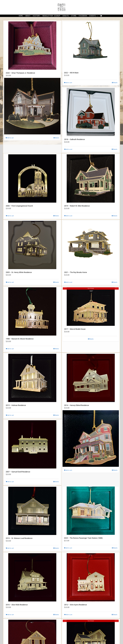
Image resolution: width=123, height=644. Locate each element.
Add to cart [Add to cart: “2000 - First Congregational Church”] (11, 216)
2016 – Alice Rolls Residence (17, 605)
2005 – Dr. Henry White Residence (19, 272)
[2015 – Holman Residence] (32, 378)
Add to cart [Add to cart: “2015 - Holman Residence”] (11, 415)
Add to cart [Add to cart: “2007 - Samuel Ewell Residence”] (11, 482)
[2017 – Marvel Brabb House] (91, 307)
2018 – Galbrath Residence (75, 139)
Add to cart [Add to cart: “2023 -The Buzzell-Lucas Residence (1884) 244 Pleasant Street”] (10, 138)
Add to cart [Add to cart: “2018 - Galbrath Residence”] (69, 149)
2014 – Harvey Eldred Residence (77, 405)
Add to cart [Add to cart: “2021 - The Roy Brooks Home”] (69, 282)
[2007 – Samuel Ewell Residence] (32, 444)
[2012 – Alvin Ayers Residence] (91, 577)
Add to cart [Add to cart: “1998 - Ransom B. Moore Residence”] (11, 349)
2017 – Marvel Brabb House (75, 329)
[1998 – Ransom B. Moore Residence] (32, 311)
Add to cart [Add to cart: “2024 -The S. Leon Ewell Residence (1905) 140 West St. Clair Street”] (69, 470)
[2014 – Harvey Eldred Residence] (91, 378)
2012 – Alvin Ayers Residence (76, 605)
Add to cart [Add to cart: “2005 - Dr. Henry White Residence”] (11, 282)
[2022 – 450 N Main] (91, 45)
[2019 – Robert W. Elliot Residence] (91, 178)
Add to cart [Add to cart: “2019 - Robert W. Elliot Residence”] (69, 216)
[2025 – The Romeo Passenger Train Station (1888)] (91, 511)
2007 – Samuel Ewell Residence (18, 472)
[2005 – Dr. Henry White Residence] (32, 245)
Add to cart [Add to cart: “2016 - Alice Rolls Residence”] (11, 615)
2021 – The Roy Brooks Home (76, 272)
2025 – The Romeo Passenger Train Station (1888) (83, 538)
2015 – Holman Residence (16, 405)
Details (115, 83)
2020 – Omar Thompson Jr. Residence (20, 73)
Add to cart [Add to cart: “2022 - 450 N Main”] (69, 83)
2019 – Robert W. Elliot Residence (77, 206)
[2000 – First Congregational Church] (32, 178)
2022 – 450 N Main (71, 73)
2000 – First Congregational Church (19, 206)
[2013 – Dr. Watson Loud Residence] (32, 511)
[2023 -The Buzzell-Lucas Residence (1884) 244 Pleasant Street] (32, 106)
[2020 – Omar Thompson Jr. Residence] (32, 46)
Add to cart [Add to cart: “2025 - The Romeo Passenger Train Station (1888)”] (69, 548)
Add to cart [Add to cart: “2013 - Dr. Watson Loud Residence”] (11, 548)
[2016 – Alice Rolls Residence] (32, 577)
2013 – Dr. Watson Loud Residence (19, 538)
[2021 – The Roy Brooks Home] (91, 245)
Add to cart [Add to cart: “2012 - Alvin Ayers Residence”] (69, 615)
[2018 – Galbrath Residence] (91, 112)
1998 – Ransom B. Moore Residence (20, 339)
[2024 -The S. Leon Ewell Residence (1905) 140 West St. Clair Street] (91, 439)
